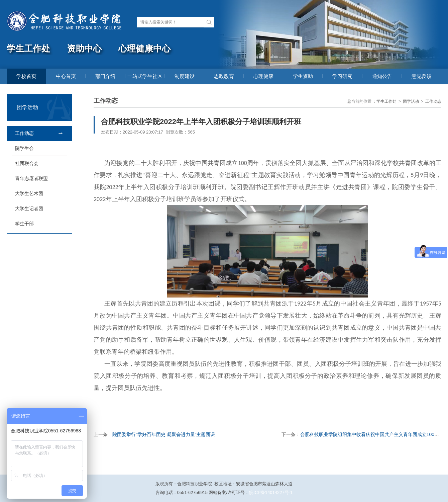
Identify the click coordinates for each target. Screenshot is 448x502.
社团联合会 (27, 163)
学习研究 (342, 76)
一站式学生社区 (145, 76)
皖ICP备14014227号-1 (271, 492)
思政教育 (224, 76)
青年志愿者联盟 (31, 178)
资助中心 (84, 49)
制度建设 (185, 76)
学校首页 (26, 76)
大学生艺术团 (29, 193)
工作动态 (24, 133)
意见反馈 (422, 76)
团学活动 (411, 101)
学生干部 (24, 224)
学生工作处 (28, 49)
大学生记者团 (29, 208)
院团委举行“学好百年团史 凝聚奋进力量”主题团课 (164, 434)
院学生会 (24, 148)
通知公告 (382, 76)
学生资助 (303, 76)
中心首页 (66, 76)
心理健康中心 (144, 49)
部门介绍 (105, 76)
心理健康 (263, 76)
